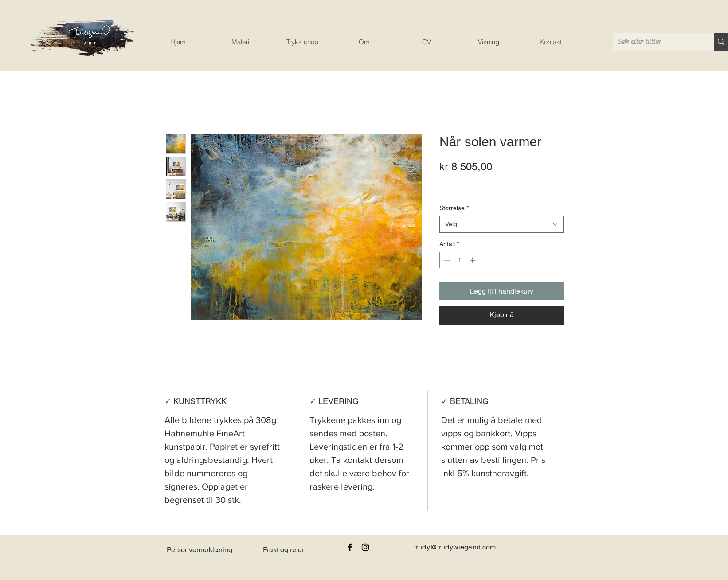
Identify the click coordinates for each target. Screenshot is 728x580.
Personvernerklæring (200, 550)
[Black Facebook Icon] (350, 547)
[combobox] (501, 224)
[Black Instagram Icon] (365, 547)
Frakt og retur (284, 550)
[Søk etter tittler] (657, 42)
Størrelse (454, 208)
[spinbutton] (460, 260)
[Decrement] (446, 260)
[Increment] (473, 260)
